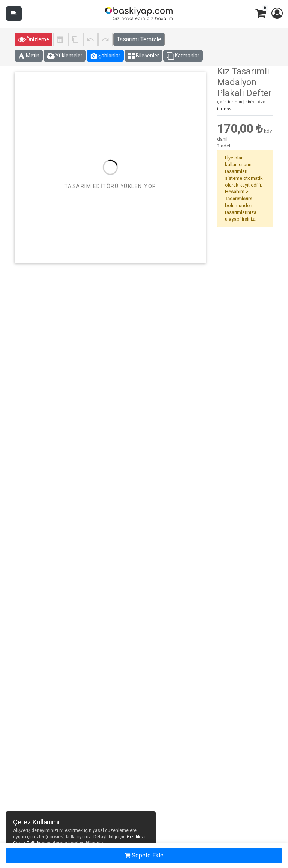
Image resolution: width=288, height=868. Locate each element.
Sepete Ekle (144, 855)
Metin (29, 56)
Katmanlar (183, 56)
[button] (277, 14)
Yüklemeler (65, 56)
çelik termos (230, 102)
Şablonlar (105, 56)
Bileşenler (143, 56)
